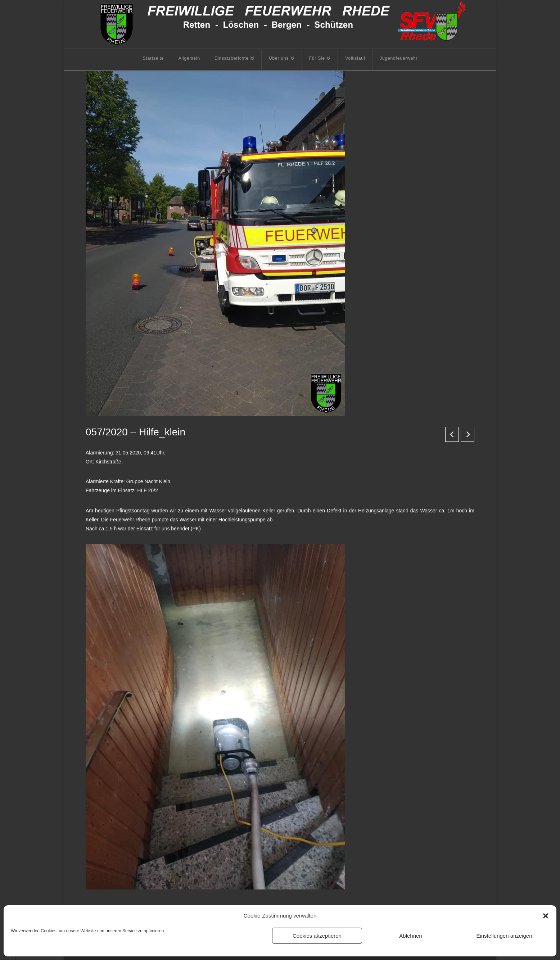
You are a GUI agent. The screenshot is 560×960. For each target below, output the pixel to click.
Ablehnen (410, 936)
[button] (546, 916)
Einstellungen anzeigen (504, 936)
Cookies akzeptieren (317, 936)
